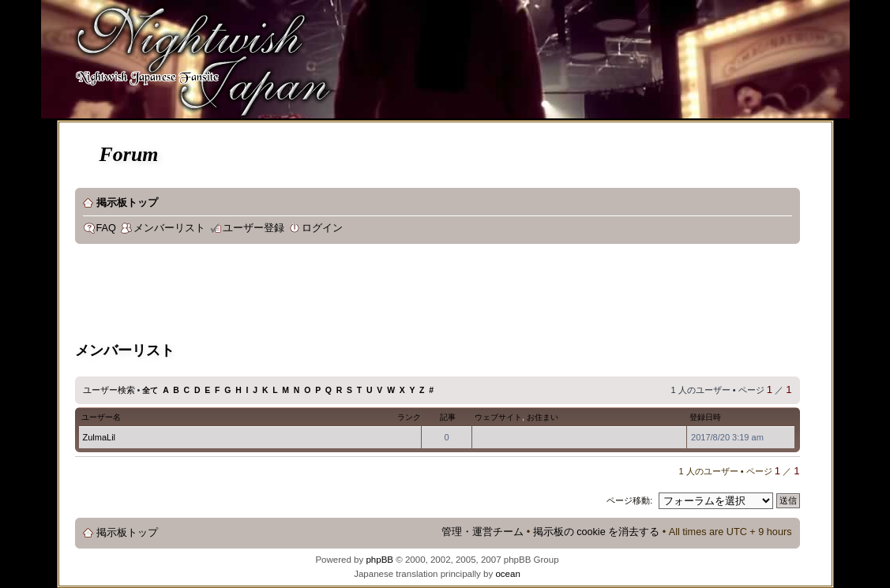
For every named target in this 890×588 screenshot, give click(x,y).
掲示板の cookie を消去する (597, 532)
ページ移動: (629, 500)
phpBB (379, 560)
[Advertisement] (362, 295)
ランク (409, 417)
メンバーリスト (169, 228)
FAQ (106, 228)
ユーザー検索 (109, 390)
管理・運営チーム (483, 532)
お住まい (543, 417)
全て (150, 390)
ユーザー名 (101, 417)
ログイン (322, 228)
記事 (448, 417)
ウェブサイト (498, 417)
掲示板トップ (127, 203)
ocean (507, 574)
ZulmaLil (100, 437)
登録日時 (705, 417)
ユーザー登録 (253, 228)
